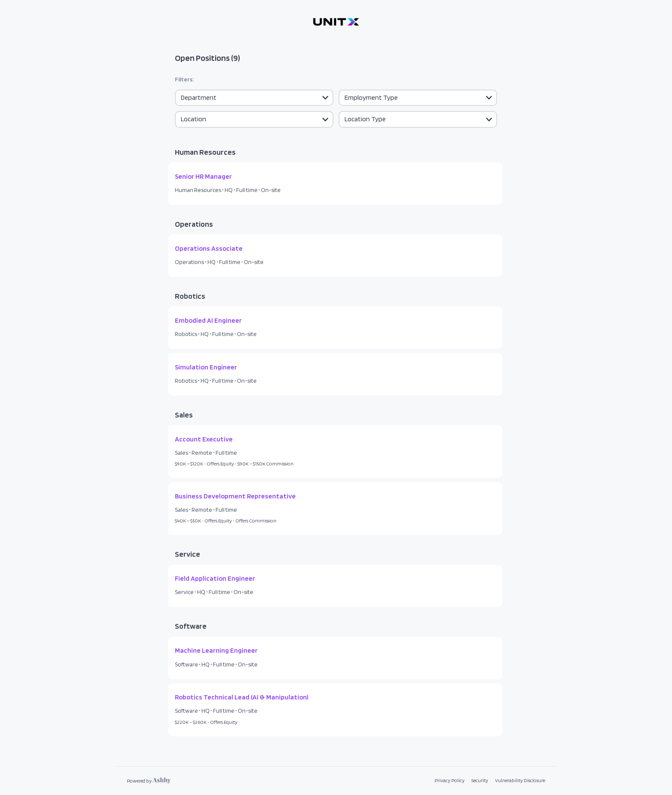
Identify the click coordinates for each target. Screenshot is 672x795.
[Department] (254, 98)
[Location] (254, 119)
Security (480, 780)
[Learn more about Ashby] (149, 781)
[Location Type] (418, 119)
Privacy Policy (450, 780)
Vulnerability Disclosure (520, 780)
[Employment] (418, 98)
